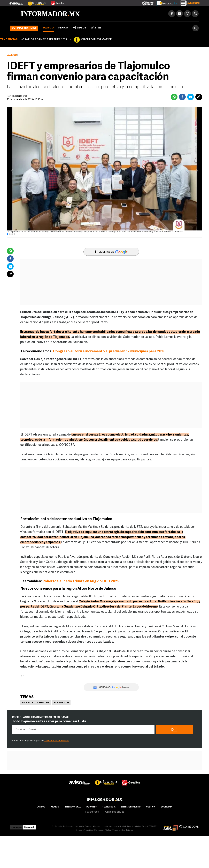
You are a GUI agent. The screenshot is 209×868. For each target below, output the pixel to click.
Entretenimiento (131, 807)
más (96, 28)
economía (167, 807)
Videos (79, 27)
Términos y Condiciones (57, 741)
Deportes (91, 807)
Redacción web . (20, 96)
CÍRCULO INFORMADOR (96, 40)
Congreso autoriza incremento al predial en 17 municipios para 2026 (109, 351)
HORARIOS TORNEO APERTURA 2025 (44, 40)
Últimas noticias (24, 28)
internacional (73, 807)
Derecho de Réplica (103, 830)
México (63, 28)
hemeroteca (92, 812)
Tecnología (109, 807)
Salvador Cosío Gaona (36, 703)
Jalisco (48, 28)
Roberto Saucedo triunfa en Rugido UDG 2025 (81, 581)
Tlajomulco (61, 703)
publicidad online (114, 812)
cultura (151, 807)
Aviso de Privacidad (85, 830)
